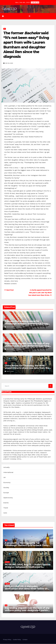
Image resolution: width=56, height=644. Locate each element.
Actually (7, 467)
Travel (6, 508)
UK (5, 29)
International (8, 472)
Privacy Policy (7, 640)
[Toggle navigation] (29, 16)
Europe (6, 493)
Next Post (9, 290)
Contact (25, 640)
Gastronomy (8, 498)
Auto (5, 513)
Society (6, 488)
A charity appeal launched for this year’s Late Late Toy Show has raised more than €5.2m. (40, 293)
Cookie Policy (17, 640)
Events (6, 503)
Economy (7, 483)
